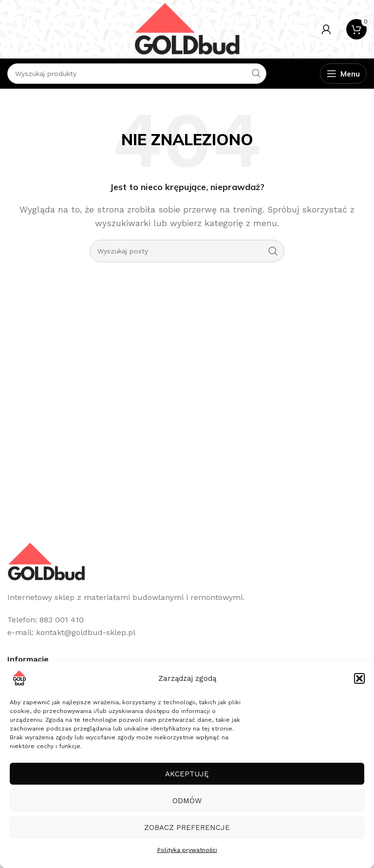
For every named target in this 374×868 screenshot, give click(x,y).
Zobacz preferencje (187, 828)
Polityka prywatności (187, 850)
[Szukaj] (187, 251)
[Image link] (46, 561)
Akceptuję (187, 774)
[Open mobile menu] (343, 74)
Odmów (187, 801)
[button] (359, 678)
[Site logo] (187, 29)
